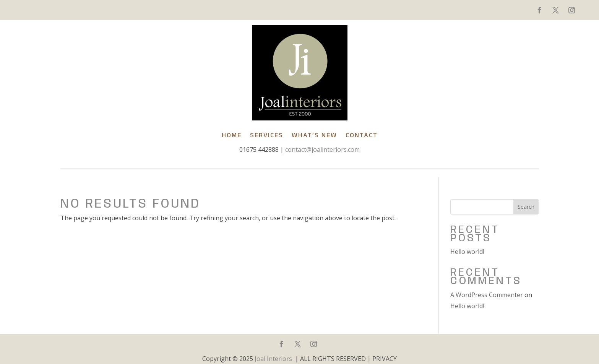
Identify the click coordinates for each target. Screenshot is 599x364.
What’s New (314, 135)
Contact (362, 135)
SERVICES (267, 135)
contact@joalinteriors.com (322, 149)
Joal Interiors (273, 359)
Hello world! (467, 252)
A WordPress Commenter (487, 295)
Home (232, 135)
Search (526, 207)
